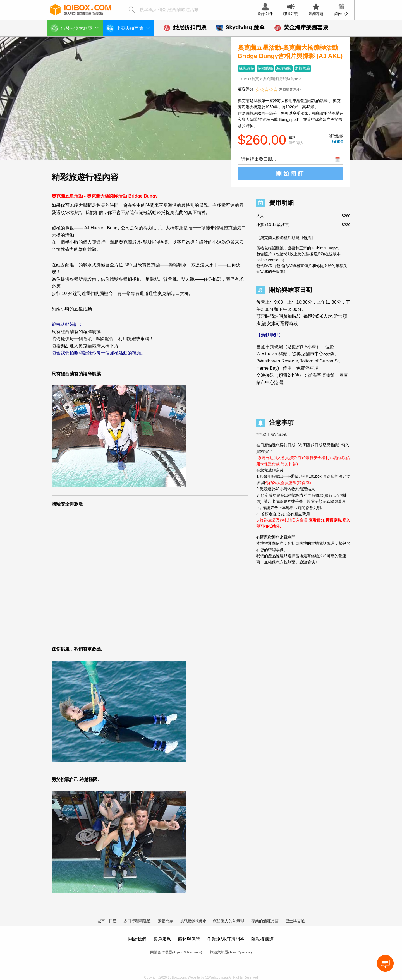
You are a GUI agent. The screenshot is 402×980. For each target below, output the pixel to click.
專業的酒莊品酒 (265, 921)
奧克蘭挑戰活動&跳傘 (281, 79)
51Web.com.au (216, 977)
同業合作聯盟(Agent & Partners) (176, 952)
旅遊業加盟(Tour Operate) (231, 952)
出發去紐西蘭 (133, 28)
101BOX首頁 (248, 79)
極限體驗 (265, 68)
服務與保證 (189, 939)
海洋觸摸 (284, 68)
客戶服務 (162, 939)
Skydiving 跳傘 (240, 27)
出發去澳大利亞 (80, 28)
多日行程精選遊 (137, 921)
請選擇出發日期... (258, 159)
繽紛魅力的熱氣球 (229, 921)
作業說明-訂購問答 (226, 939)
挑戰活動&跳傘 (193, 921)
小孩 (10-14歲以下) (303, 225)
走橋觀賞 (303, 68)
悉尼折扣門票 (185, 27)
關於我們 (137, 939)
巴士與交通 (295, 921)
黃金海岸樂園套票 (301, 27)
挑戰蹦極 (247, 68)
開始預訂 (291, 174)
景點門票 (166, 921)
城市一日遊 (107, 921)
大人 (303, 216)
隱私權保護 (262, 939)
